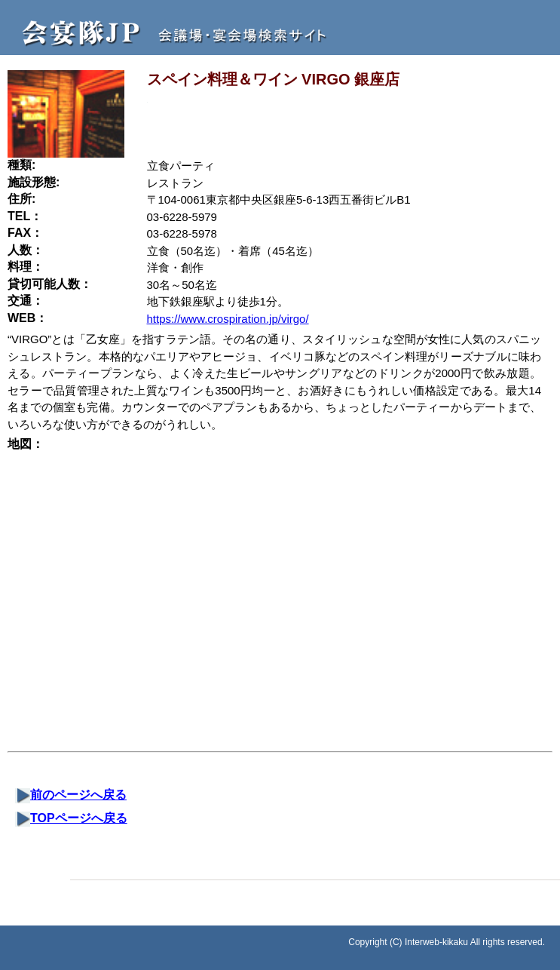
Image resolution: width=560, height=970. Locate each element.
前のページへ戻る (71, 795)
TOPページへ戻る (71, 818)
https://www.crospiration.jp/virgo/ (228, 319)
